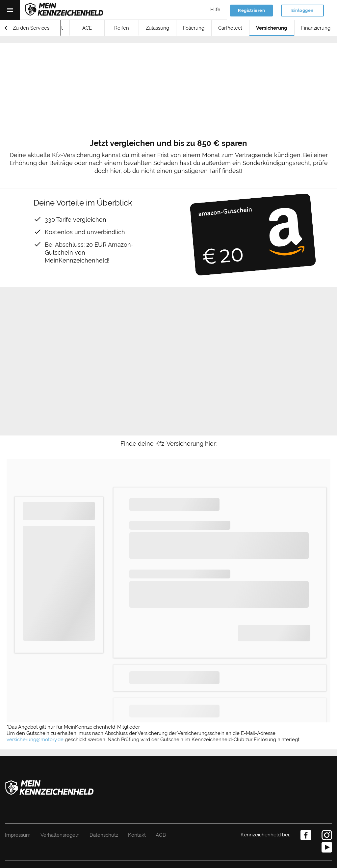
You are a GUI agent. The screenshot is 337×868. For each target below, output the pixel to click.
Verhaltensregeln (60, 835)
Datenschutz (104, 835)
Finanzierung (316, 28)
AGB (161, 835)
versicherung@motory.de (35, 740)
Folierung (194, 28)
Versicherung (272, 28)
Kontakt (137, 835)
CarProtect (230, 28)
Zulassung (157, 28)
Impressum (18, 835)
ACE (87, 28)
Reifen (122, 28)
